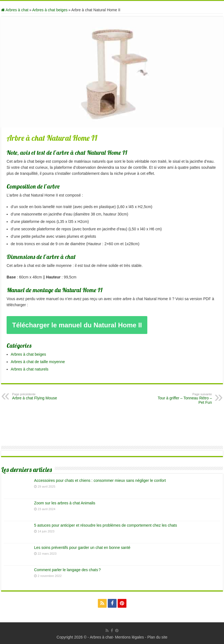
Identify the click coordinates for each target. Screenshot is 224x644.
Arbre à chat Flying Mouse (40, 396)
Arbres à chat (15, 10)
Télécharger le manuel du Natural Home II (77, 325)
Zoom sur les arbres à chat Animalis (65, 503)
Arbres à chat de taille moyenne (38, 362)
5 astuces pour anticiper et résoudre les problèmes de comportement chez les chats (106, 525)
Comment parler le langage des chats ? (67, 570)
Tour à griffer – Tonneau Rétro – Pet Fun (184, 399)
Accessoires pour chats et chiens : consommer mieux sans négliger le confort (100, 480)
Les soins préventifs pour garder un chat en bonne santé (82, 548)
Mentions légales (129, 637)
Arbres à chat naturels (30, 369)
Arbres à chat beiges (50, 10)
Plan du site (157, 637)
